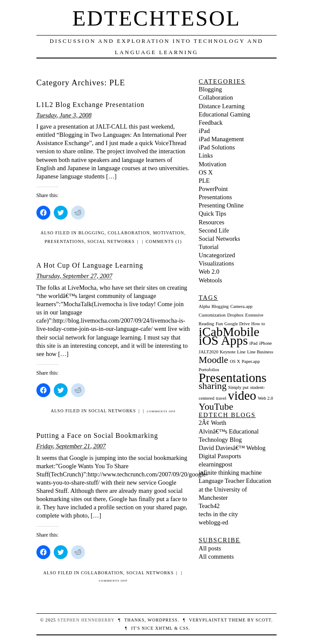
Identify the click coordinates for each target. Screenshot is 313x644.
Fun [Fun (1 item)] (219, 324)
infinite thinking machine (230, 472)
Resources (211, 222)
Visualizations (216, 263)
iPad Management (221, 139)
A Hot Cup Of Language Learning (90, 265)
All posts (210, 548)
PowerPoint (213, 189)
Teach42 (209, 506)
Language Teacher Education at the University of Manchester (235, 489)
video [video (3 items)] (242, 395)
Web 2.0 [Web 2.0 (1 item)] (266, 398)
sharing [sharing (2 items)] (212, 386)
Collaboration (129, 233)
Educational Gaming (224, 114)
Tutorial (209, 247)
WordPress (162, 620)
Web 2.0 (209, 272)
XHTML (164, 628)
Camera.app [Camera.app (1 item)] (241, 306)
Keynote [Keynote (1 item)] (228, 352)
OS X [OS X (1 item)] (235, 361)
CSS (184, 628)
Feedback (210, 123)
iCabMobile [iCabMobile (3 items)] (229, 332)
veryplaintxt (208, 620)
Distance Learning (222, 106)
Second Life (214, 230)
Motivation (169, 233)
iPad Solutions (217, 147)
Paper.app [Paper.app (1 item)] (251, 361)
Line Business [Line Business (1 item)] (260, 352)
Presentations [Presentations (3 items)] (232, 378)
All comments (216, 557)
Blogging (92, 233)
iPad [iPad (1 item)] (253, 343)
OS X (205, 172)
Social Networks (111, 241)
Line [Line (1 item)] (241, 352)
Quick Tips (212, 214)
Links (206, 155)
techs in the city (218, 514)
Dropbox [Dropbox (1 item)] (235, 315)
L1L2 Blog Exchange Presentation (90, 105)
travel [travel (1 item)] (221, 398)
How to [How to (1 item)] (258, 324)
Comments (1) (164, 241)
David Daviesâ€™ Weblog (232, 448)
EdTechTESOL (157, 18)
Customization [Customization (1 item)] (212, 315)
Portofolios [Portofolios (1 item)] (209, 370)
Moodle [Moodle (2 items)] (213, 360)
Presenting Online (221, 205)
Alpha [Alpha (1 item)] (204, 306)
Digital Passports (220, 456)
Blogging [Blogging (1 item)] (220, 306)
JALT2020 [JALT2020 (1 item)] (208, 352)
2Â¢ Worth (212, 423)
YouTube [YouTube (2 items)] (216, 407)
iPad (204, 131)
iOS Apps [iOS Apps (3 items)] (223, 340)
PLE (204, 181)
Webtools (210, 280)
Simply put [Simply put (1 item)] (238, 387)
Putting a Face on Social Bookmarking (97, 435)
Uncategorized (217, 255)
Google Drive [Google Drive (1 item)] (237, 324)
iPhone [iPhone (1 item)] (266, 343)
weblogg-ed (213, 522)
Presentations (65, 241)
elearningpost (215, 464)
